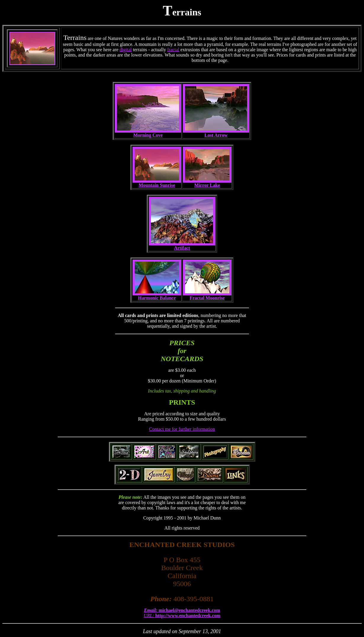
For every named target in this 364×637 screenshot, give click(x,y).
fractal (173, 50)
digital (126, 50)
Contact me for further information (182, 429)
